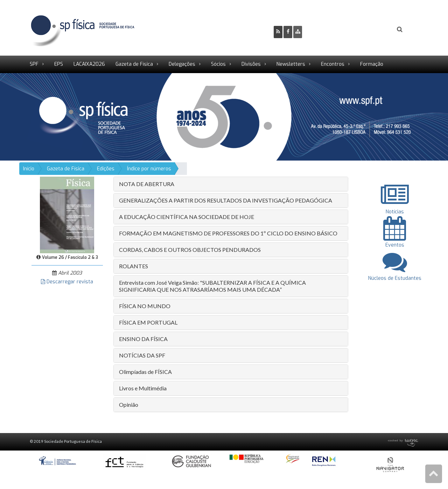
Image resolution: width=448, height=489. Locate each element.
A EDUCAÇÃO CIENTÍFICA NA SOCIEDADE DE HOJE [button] (187, 217)
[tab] (231, 184)
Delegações (182, 64)
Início (29, 169)
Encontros (333, 64)
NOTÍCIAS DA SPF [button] (142, 355)
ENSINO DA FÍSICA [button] (143, 339)
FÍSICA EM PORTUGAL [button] (148, 322)
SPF (34, 64)
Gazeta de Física (134, 64)
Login (371, 30)
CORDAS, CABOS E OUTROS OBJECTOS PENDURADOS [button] (190, 250)
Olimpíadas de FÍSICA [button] (145, 372)
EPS (59, 64)
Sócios (218, 64)
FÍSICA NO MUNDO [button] (145, 306)
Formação (372, 64)
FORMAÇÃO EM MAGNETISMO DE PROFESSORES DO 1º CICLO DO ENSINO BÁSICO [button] (228, 233)
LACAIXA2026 (89, 64)
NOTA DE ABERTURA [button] (147, 184)
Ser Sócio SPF (331, 30)
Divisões (251, 64)
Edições (106, 169)
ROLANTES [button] (134, 266)
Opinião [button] (129, 405)
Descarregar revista (67, 282)
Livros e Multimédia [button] (143, 388)
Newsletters (291, 64)
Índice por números (149, 169)
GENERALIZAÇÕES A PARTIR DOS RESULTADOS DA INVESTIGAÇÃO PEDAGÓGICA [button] (226, 200)
